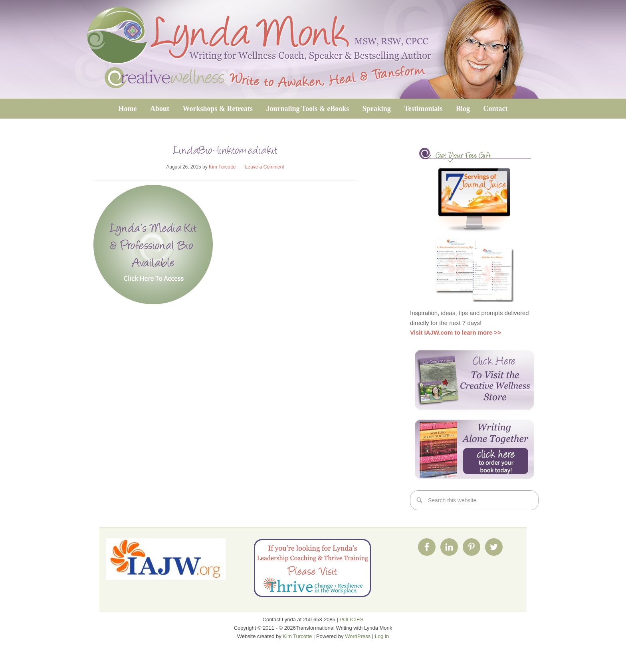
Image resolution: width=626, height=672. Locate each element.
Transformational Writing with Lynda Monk (313, 49)
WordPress (358, 636)
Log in (382, 636)
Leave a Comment (265, 167)
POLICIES (352, 619)
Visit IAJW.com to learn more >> (456, 332)
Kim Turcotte (297, 636)
